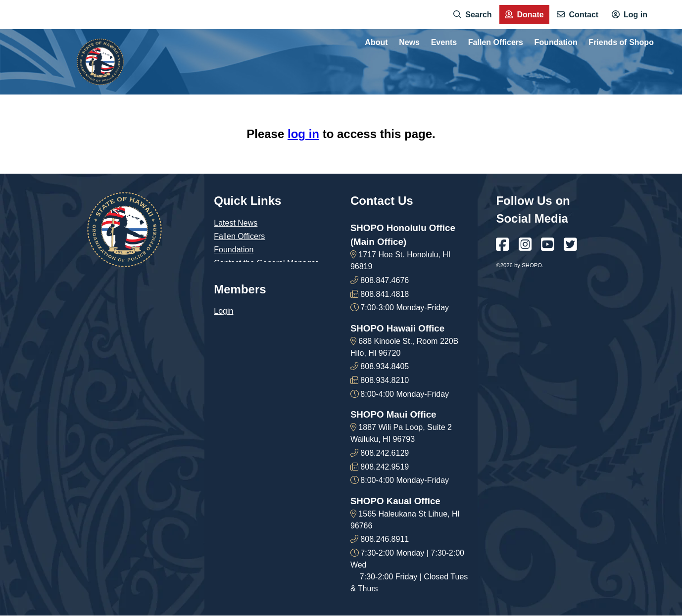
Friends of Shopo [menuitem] (621, 43)
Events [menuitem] (444, 43)
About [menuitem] (376, 43)
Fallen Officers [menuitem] (496, 43)
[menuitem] (473, 15)
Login (223, 311)
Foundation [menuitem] (556, 43)
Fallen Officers (239, 236)
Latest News (236, 223)
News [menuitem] (409, 43)
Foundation (234, 250)
